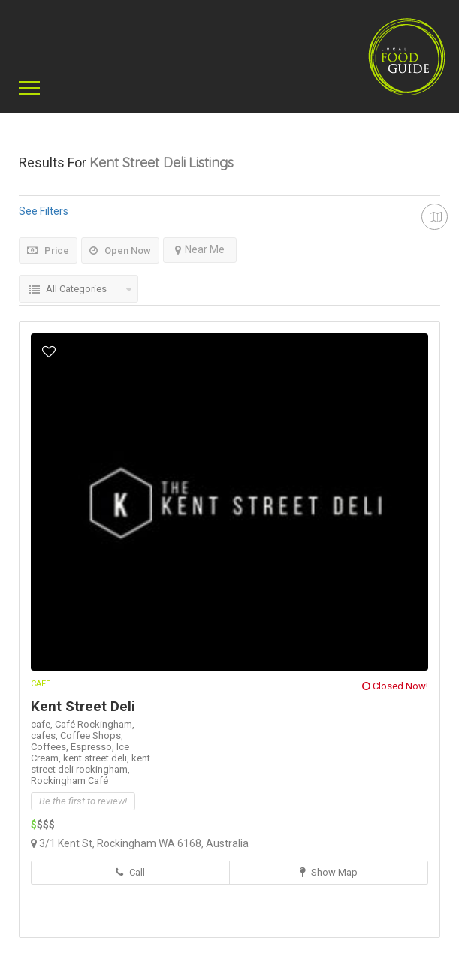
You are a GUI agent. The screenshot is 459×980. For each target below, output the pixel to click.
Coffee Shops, (92, 736)
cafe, (43, 724)
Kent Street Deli (83, 706)
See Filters (44, 211)
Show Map (329, 872)
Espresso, (94, 747)
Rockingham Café (69, 781)
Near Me (200, 249)
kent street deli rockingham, (91, 764)
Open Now (120, 250)
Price (48, 250)
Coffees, (51, 747)
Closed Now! (395, 686)
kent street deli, (97, 758)
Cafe (41, 684)
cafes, (45, 736)
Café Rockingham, (95, 724)
